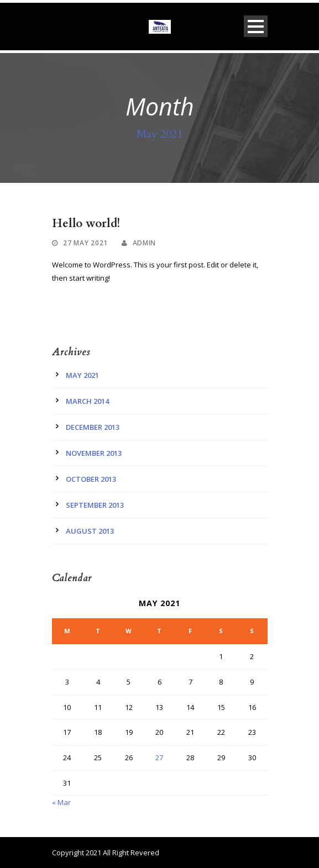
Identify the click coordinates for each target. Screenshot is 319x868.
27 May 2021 (85, 243)
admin (145, 243)
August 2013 (90, 531)
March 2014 (87, 401)
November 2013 (94, 453)
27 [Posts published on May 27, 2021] (159, 757)
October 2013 (91, 479)
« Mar (61, 802)
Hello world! (86, 223)
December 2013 (93, 427)
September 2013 (95, 505)
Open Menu (256, 26)
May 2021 (82, 375)
